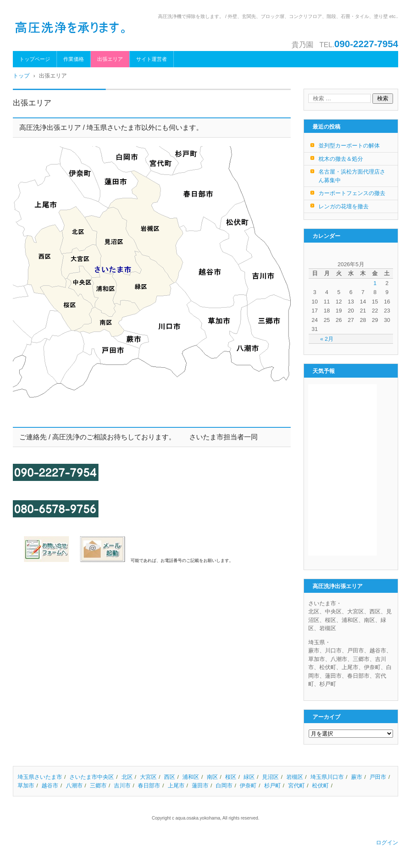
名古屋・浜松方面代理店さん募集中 (352, 176)
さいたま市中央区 (92, 777)
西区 (170, 777)
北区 (127, 777)
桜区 (231, 777)
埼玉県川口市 (327, 777)
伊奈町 (248, 785)
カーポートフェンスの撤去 (352, 193)
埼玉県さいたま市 (40, 777)
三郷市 (98, 785)
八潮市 (74, 785)
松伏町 (320, 785)
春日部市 (149, 785)
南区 (212, 777)
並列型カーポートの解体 (349, 146)
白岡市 (224, 785)
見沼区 (270, 777)
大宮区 (148, 777)
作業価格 (74, 59)
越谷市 (50, 785)
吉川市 (122, 785)
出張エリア (110, 59)
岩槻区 (295, 777)
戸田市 (378, 777)
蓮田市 (200, 785)
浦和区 (191, 777)
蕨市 (357, 777)
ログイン (387, 842)
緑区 (249, 777)
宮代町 (296, 785)
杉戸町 (273, 785)
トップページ (35, 59)
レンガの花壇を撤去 (344, 206)
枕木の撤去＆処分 (341, 159)
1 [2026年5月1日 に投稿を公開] (375, 283)
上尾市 (176, 785)
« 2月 (327, 339)
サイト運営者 (152, 59)
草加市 (26, 785)
